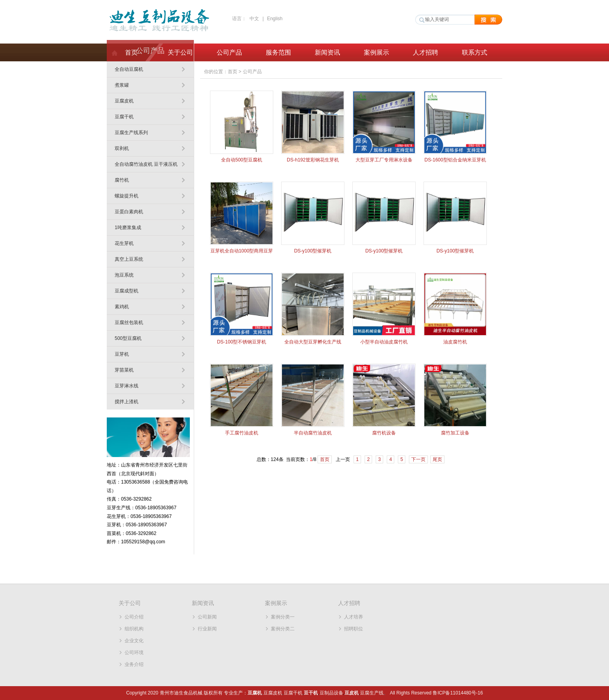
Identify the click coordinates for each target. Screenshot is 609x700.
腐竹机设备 (384, 433)
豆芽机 (122, 354)
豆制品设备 (331, 693)
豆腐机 (255, 693)
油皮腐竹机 (455, 342)
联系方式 (475, 52)
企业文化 (134, 641)
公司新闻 (207, 617)
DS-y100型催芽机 (313, 251)
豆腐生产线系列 (131, 133)
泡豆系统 (124, 275)
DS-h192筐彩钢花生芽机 (313, 160)
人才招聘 (426, 52)
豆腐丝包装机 (129, 322)
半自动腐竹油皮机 (313, 433)
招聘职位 (354, 629)
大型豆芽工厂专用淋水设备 (384, 160)
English (275, 19)
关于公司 (180, 52)
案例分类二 (283, 629)
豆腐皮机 (124, 101)
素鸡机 (122, 307)
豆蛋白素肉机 (129, 212)
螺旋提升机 (127, 196)
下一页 (418, 459)
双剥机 (122, 148)
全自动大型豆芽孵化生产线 (313, 342)
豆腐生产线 (372, 693)
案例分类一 (283, 617)
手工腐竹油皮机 (242, 433)
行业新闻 (207, 629)
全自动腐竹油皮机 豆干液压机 (146, 164)
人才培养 (354, 617)
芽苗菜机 (124, 370)
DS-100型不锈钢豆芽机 (242, 342)
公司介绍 (134, 617)
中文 (254, 19)
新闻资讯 (327, 52)
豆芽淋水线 (127, 386)
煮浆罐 (122, 85)
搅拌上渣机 (127, 402)
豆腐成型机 (127, 291)
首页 (131, 52)
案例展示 (376, 52)
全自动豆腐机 (129, 69)
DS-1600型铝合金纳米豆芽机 (455, 160)
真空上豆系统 (129, 259)
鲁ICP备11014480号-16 (458, 693)
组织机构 (134, 629)
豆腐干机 (124, 117)
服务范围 (278, 52)
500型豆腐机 (128, 338)
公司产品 (229, 52)
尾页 (437, 459)
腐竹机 (122, 180)
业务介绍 (134, 664)
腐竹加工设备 (455, 433)
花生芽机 (124, 243)
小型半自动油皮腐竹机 (384, 342)
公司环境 (134, 653)
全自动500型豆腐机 (242, 160)
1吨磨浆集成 (128, 228)
